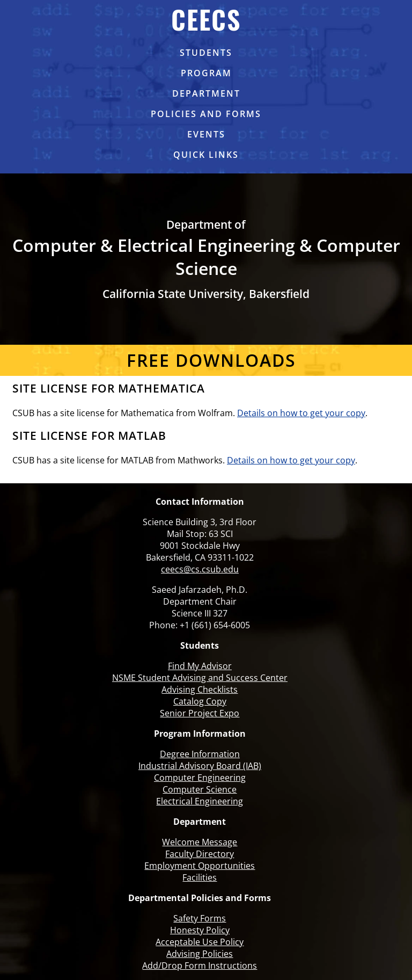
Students (206, 53)
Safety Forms (200, 918)
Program (206, 73)
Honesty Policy (200, 930)
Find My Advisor (200, 666)
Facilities (200, 877)
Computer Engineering (200, 778)
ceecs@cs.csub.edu (200, 569)
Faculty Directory (200, 854)
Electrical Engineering (200, 801)
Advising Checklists (200, 689)
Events (206, 134)
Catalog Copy (200, 701)
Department (206, 93)
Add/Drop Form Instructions (200, 966)
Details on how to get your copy (301, 413)
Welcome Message (200, 842)
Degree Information (200, 754)
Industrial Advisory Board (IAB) (200, 766)
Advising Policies (200, 954)
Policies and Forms (206, 114)
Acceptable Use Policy (200, 942)
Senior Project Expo (200, 713)
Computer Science (200, 789)
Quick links (206, 155)
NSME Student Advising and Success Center (200, 678)
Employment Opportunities (200, 866)
